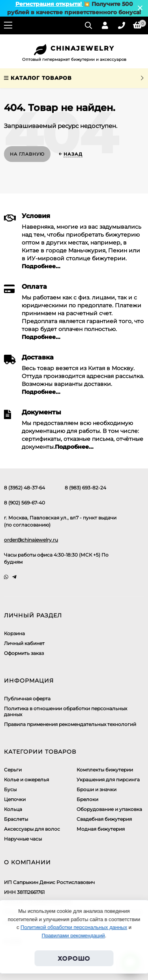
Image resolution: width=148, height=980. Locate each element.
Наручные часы (23, 839)
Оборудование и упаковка (109, 809)
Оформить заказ (24, 653)
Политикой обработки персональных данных (74, 927)
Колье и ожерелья (26, 780)
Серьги (13, 770)
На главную (27, 154)
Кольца (13, 809)
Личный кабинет (24, 643)
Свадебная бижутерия (104, 819)
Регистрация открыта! (49, 4)
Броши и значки (96, 789)
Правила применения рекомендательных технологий (70, 724)
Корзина (14, 633)
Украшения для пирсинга (108, 780)
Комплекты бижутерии (105, 770)
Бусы (10, 789)
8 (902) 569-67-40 (24, 503)
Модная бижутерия (101, 829)
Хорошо (74, 958)
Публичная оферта (27, 699)
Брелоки (87, 799)
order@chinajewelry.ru (31, 540)
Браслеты (16, 819)
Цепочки (15, 799)
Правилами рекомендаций (73, 936)
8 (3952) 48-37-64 (24, 488)
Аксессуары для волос (32, 829)
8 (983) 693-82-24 (85, 488)
